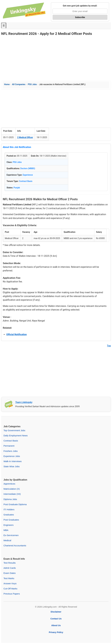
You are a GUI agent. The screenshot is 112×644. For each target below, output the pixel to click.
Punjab (17, 188)
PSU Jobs (32, 84)
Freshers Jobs (11, 451)
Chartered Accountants (15, 546)
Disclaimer (56, 612)
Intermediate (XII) (12, 494)
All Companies (19, 84)
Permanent (9, 446)
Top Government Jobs (14, 430)
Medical (7, 540)
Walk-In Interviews (13, 461)
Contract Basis (26, 181)
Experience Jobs (12, 456)
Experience (28, 175)
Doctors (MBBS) (28, 168)
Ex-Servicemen (11, 535)
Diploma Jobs (10, 499)
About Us (56, 625)
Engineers (8, 525)
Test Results (10, 563)
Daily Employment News (16, 436)
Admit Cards (10, 568)
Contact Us (56, 619)
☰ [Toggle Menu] (4, 26)
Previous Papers (12, 594)
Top (109, 346)
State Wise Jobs (12, 466)
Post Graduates (11, 520)
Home (7, 84)
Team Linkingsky (24, 402)
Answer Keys (10, 583)
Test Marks (9, 578)
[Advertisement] (56, 58)
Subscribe (80, 17)
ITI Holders (9, 509)
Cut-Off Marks (10, 589)
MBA (6, 530)
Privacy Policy (56, 632)
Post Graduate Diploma (15, 504)
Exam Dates (10, 573)
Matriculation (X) (12, 489)
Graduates (9, 515)
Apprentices (9, 484)
